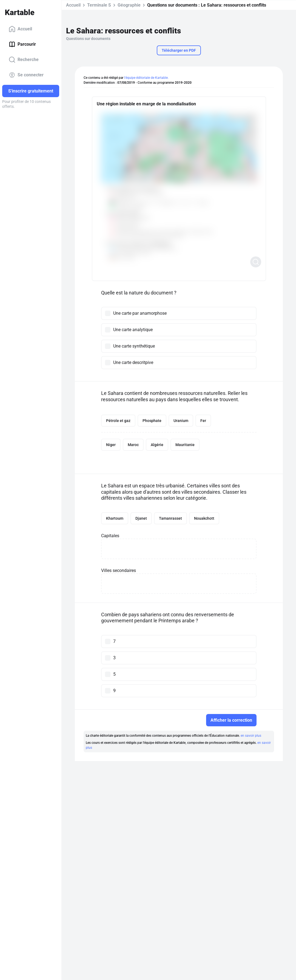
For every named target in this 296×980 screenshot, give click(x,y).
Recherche (24, 60)
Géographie (129, 5)
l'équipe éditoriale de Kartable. (146, 78)
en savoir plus (251, 736)
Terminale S (99, 5)
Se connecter (26, 75)
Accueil (20, 29)
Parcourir (22, 44)
